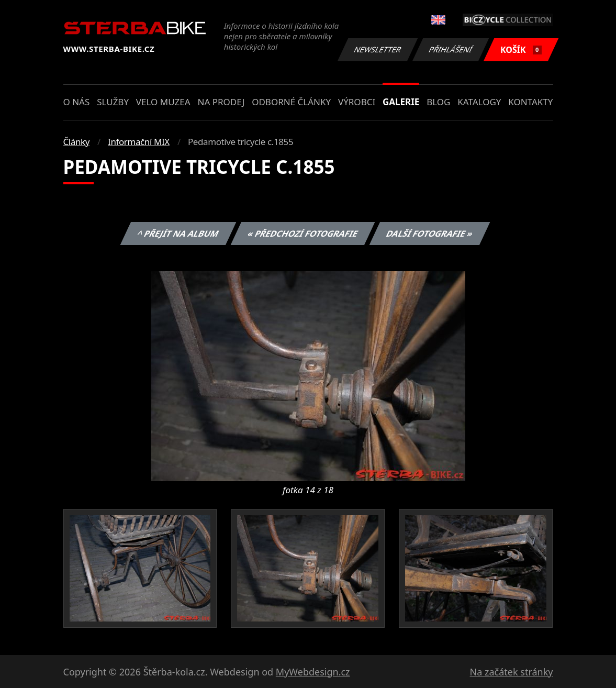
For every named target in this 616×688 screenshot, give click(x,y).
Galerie (401, 102)
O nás (77, 102)
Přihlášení (451, 49)
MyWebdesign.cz (313, 672)
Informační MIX (139, 142)
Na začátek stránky (512, 672)
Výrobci (357, 102)
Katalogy (479, 102)
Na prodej (221, 102)
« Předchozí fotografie (303, 234)
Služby (113, 102)
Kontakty (530, 102)
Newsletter (378, 49)
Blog (438, 102)
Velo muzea (163, 102)
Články (77, 142)
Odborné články (291, 102)
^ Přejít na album (178, 234)
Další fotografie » (430, 234)
